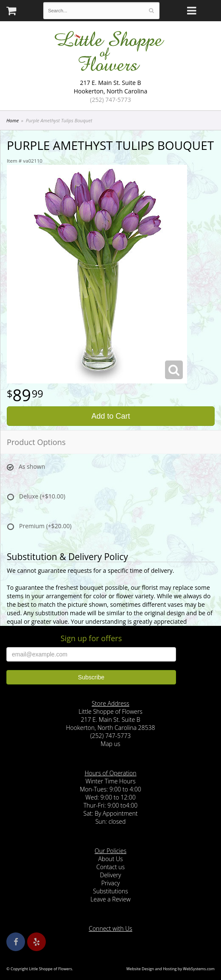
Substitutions (110, 891)
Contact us (110, 867)
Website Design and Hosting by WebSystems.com (171, 969)
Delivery (111, 875)
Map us (110, 744)
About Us (110, 859)
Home (13, 120)
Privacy (111, 883)
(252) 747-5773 (110, 100)
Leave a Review (110, 899)
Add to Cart (110, 416)
